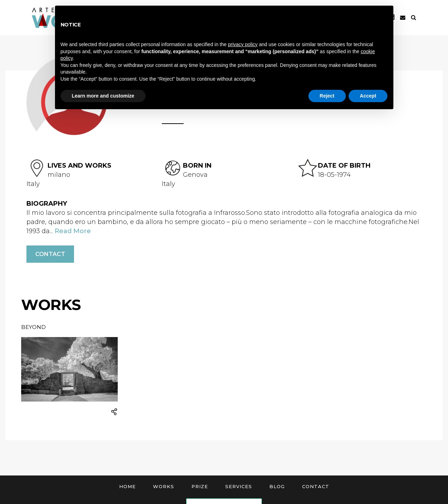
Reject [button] (327, 96)
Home (127, 486)
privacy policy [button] (243, 44)
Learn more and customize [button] (103, 96)
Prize (200, 486)
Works (164, 486)
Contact (50, 254)
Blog (277, 486)
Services (239, 486)
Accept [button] (368, 96)
